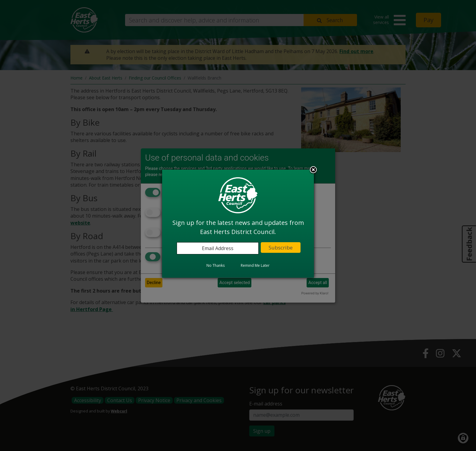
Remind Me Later (255, 265)
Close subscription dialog (313, 170)
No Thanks (216, 265)
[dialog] (238, 224)
